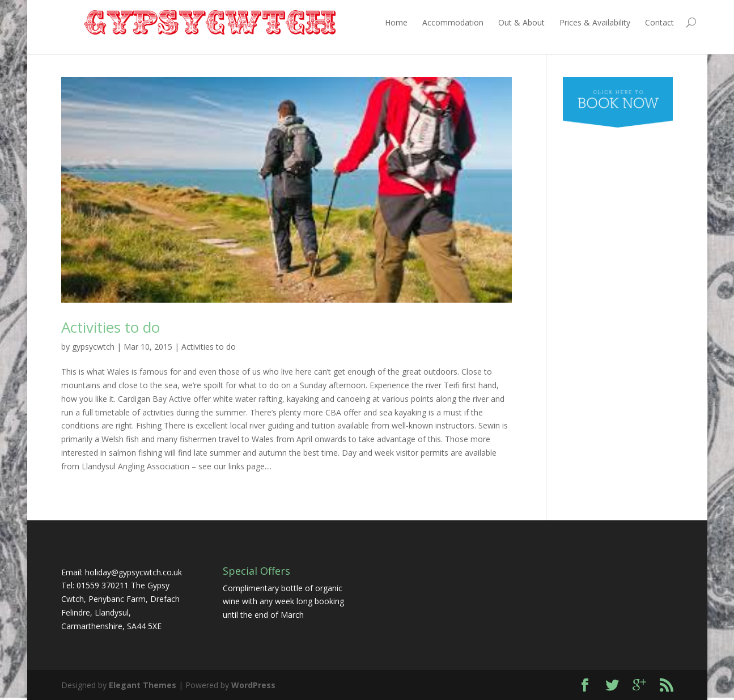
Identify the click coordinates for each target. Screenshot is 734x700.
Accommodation (430, 22)
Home (373, 22)
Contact (636, 22)
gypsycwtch (93, 347)
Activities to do (111, 327)
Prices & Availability (572, 22)
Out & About (498, 22)
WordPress (253, 685)
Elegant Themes (143, 685)
